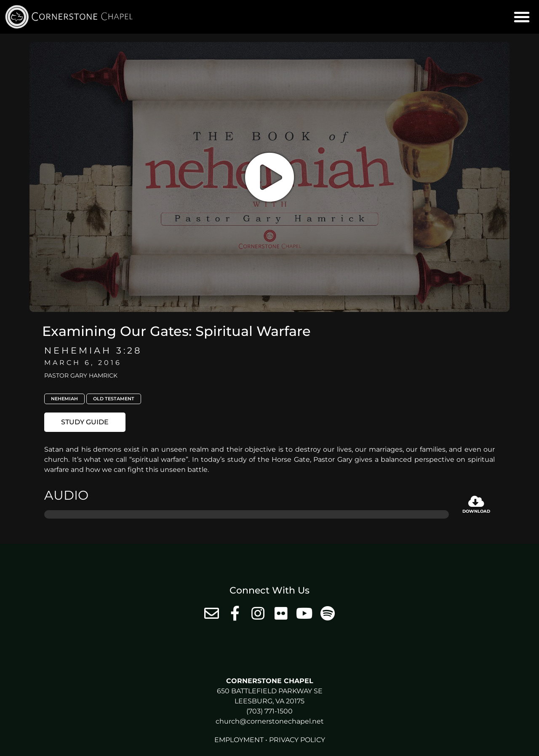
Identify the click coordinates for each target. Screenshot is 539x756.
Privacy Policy (297, 740)
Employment (239, 740)
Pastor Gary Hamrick (81, 375)
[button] (522, 17)
